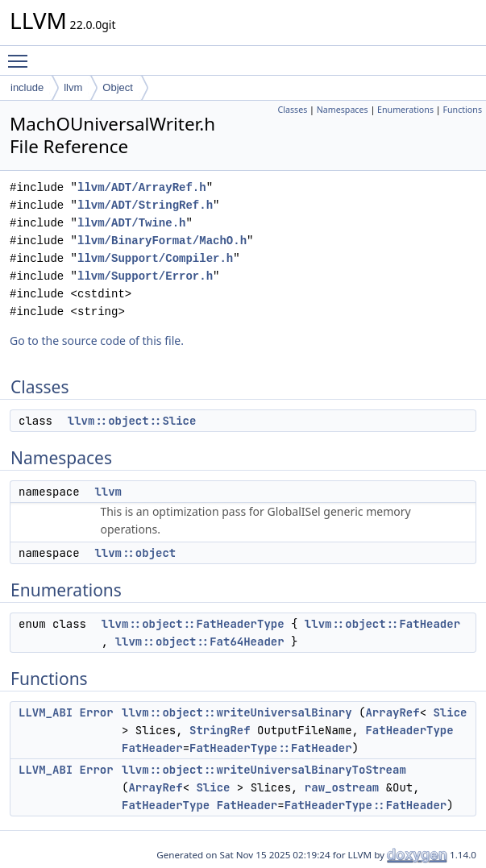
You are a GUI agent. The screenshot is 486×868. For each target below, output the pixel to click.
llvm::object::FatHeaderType (193, 624)
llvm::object (135, 553)
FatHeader (152, 748)
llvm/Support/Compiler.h (155, 258)
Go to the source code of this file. (97, 341)
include (27, 87)
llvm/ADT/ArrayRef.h (142, 187)
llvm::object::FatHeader (382, 624)
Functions (462, 110)
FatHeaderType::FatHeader (271, 748)
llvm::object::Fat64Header (200, 642)
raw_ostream (342, 787)
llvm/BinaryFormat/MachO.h (162, 241)
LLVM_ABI (46, 712)
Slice (450, 712)
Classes (292, 110)
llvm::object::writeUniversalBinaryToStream (264, 770)
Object (118, 87)
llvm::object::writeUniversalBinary (237, 712)
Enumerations (405, 110)
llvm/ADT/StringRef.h (145, 205)
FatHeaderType (409, 730)
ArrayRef (392, 712)
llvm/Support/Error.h (145, 276)
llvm (73, 87)
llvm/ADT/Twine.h (131, 223)
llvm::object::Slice (132, 421)
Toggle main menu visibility (22, 54)
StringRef (220, 730)
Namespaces (343, 110)
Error (97, 712)
